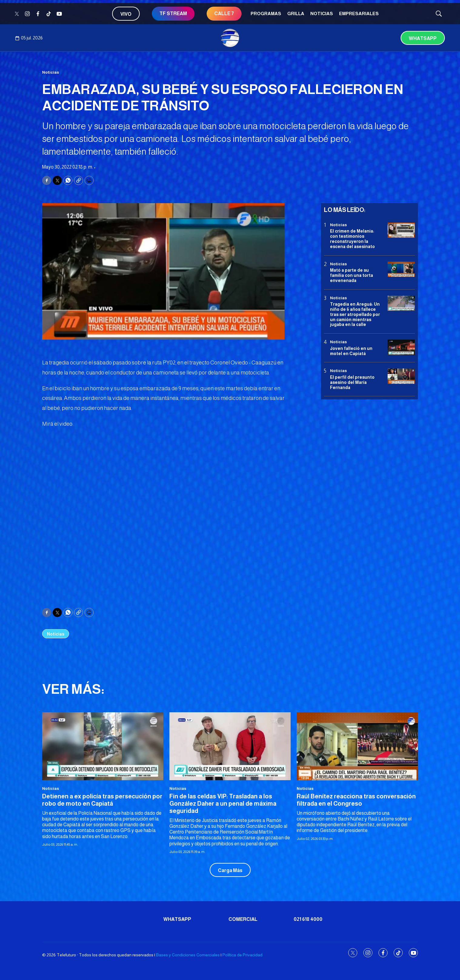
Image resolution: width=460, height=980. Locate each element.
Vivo (126, 14)
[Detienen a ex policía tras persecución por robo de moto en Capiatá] (103, 746)
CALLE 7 (224, 13)
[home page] (230, 38)
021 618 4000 (308, 919)
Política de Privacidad (242, 955)
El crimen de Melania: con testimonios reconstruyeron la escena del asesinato (352, 239)
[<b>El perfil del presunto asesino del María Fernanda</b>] (401, 376)
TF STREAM (173, 13)
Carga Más (230, 870)
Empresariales (359, 13)
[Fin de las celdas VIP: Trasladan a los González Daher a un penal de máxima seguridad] (230, 746)
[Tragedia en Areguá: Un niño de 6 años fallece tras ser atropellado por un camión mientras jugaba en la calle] (401, 303)
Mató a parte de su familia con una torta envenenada (352, 275)
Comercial (243, 919)
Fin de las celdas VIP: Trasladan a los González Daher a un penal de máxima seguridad (223, 804)
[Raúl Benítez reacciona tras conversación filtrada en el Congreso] (357, 746)
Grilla (296, 13)
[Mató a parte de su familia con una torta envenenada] (401, 269)
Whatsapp (423, 38)
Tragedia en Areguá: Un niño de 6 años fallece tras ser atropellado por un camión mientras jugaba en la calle (355, 314)
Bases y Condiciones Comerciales (188, 955)
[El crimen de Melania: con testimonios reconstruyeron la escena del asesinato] (401, 230)
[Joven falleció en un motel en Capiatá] (401, 347)
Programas (266, 13)
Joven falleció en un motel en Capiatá (351, 351)
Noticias (322, 13)
